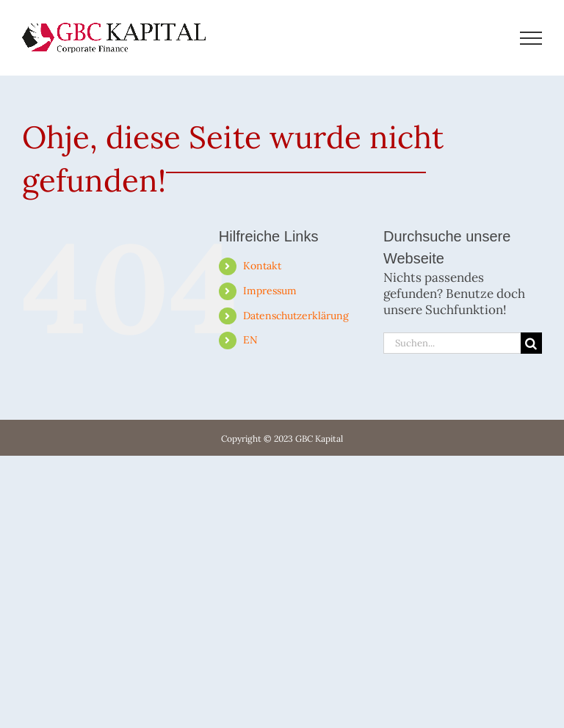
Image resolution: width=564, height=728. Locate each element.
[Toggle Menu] (531, 38)
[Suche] (531, 343)
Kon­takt (262, 266)
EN (250, 340)
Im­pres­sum (270, 291)
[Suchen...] (452, 343)
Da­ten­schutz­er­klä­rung (296, 316)
